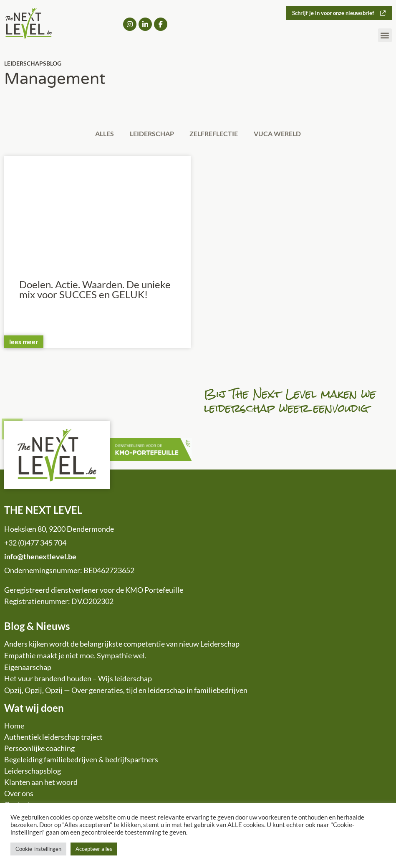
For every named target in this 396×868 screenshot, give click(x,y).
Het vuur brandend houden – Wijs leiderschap (78, 680)
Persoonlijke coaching (39, 749)
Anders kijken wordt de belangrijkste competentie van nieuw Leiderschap (122, 645)
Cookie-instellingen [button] (38, 849)
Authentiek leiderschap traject (53, 738)
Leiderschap (150, 134)
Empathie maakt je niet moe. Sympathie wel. (75, 657)
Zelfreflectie (216, 134)
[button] (385, 36)
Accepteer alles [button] (94, 849)
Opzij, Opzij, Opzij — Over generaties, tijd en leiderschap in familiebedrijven (126, 691)
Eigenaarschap (28, 668)
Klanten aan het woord (41, 783)
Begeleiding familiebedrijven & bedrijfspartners (81, 761)
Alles (99, 134)
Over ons (19, 794)
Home (14, 727)
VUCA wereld (283, 134)
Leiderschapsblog (33, 772)
